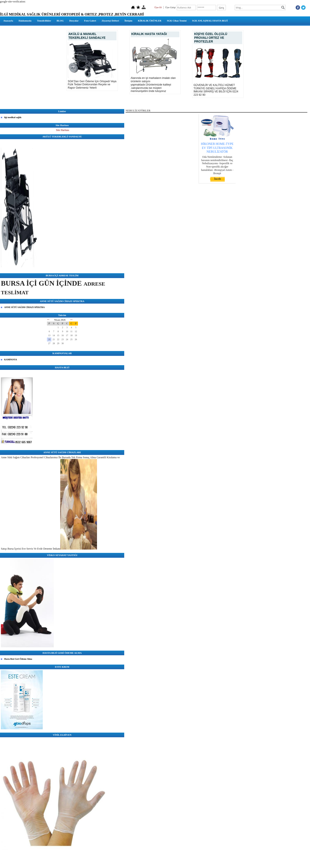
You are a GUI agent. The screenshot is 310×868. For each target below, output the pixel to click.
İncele (218, 179)
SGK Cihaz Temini (177, 21)
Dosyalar (74, 21)
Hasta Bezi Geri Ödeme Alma (18, 659)
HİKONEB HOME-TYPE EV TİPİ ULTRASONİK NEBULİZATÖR (217, 148)
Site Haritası (63, 130)
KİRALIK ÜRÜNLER (150, 21)
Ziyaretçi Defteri (110, 21)
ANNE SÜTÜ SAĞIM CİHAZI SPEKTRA (24, 307)
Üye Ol (158, 7)
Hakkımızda (25, 21)
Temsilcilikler (44, 21)
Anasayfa (8, 21)
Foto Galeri (90, 21)
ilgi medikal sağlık (13, 117)
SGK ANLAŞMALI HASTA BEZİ (210, 21)
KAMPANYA (11, 360)
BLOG (60, 21)
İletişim (128, 21)
